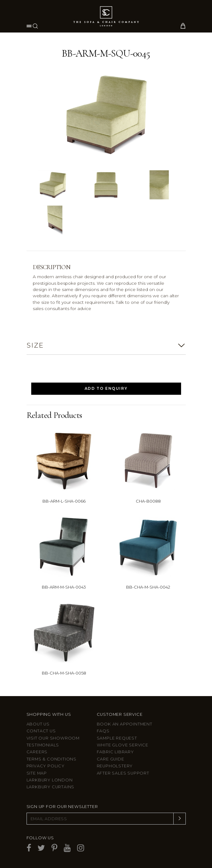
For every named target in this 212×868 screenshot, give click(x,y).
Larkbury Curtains (51, 787)
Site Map (37, 773)
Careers (37, 752)
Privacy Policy (46, 766)
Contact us (41, 731)
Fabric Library (115, 752)
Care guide (111, 759)
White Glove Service (123, 745)
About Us (38, 724)
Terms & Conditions (52, 759)
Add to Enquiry (106, 388)
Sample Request (117, 738)
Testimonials (43, 745)
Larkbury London (50, 780)
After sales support (123, 773)
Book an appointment (125, 724)
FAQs (103, 731)
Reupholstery (115, 766)
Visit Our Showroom (53, 738)
